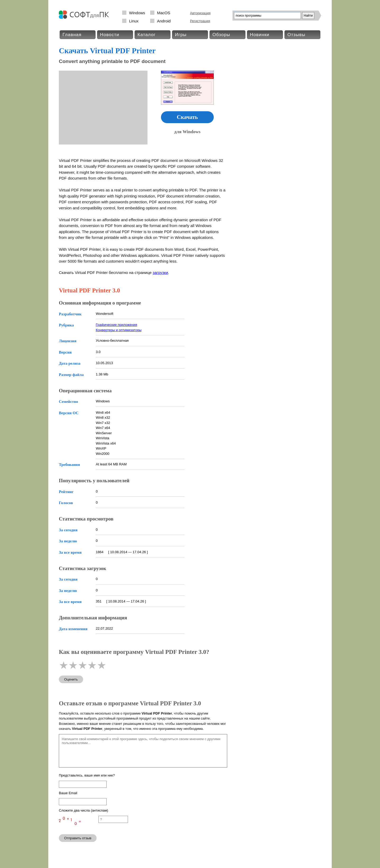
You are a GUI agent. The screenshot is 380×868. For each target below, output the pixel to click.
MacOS (164, 13)
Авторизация (200, 13)
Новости (110, 35)
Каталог (147, 35)
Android (164, 21)
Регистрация (200, 21)
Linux (134, 21)
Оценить (71, 679)
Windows (137, 13)
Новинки (260, 35)
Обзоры (221, 35)
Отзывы (296, 35)
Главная (72, 35)
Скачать (187, 117)
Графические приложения (117, 325)
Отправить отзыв (78, 838)
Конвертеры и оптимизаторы (119, 330)
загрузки (160, 273)
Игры (181, 35)
